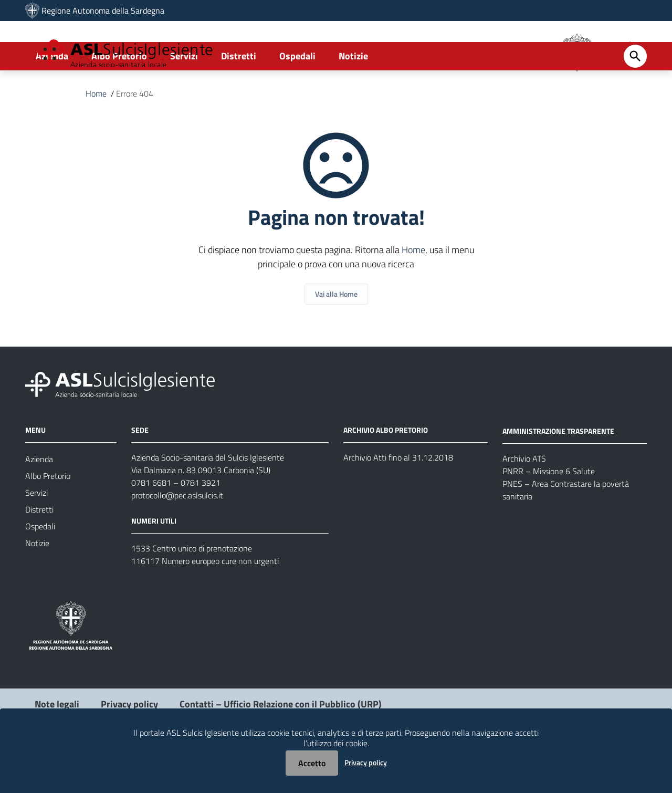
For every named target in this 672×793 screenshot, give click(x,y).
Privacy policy (366, 762)
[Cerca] (635, 98)
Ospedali (297, 98)
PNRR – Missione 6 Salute (549, 513)
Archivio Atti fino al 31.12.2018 (398, 499)
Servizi (184, 98)
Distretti (239, 98)
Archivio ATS (524, 500)
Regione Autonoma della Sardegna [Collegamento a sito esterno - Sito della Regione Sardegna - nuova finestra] (103, 11)
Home (96, 135)
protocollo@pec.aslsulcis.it (177, 537)
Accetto (312, 763)
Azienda (52, 98)
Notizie (353, 98)
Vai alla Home (336, 336)
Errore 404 (135, 135)
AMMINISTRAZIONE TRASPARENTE (558, 473)
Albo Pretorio (119, 98)
